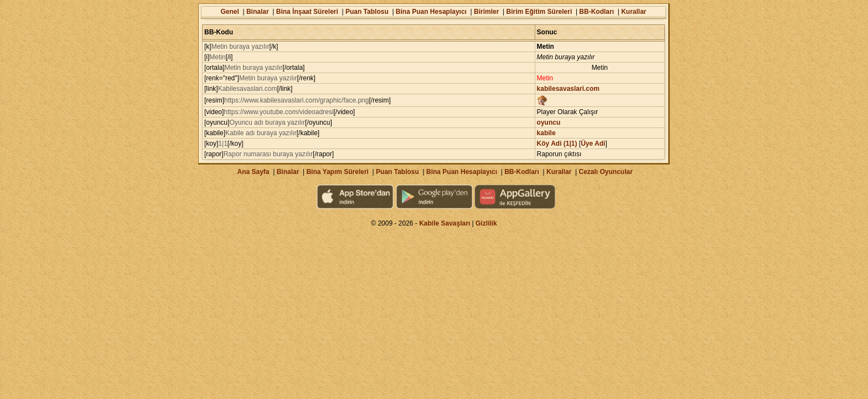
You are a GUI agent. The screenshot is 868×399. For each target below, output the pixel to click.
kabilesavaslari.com (568, 89)
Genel (229, 12)
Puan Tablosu (367, 12)
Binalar (258, 12)
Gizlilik (486, 223)
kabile (546, 133)
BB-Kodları (596, 12)
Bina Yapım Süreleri (337, 172)
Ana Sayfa (253, 172)
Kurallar (634, 12)
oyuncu (549, 122)
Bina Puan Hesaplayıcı (431, 12)
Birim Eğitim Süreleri (539, 12)
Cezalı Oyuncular (605, 172)
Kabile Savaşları (445, 223)
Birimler (486, 12)
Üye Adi (593, 144)
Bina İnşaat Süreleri (307, 12)
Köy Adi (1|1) (557, 144)
